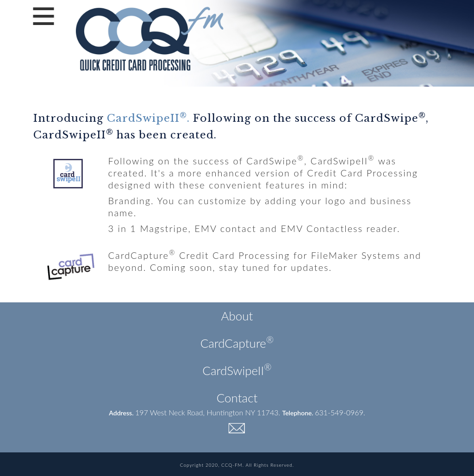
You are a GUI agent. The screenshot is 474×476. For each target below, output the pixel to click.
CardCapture (237, 343)
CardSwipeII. (148, 118)
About (237, 316)
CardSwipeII (237, 370)
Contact (237, 398)
